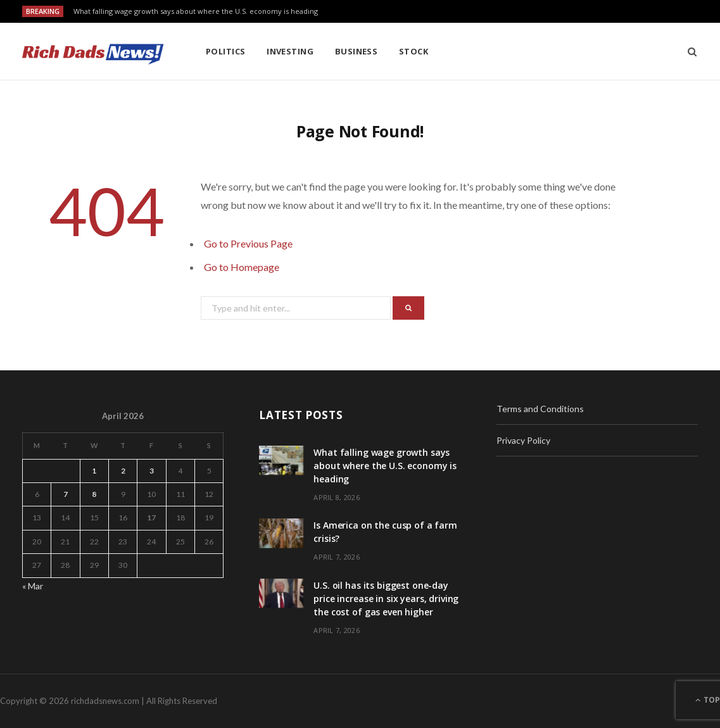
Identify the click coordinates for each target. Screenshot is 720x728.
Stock (414, 51)
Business (357, 51)
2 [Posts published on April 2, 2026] (123, 471)
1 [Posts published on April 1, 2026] (94, 471)
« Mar (33, 586)
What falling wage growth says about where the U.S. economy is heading (196, 11)
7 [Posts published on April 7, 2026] (66, 494)
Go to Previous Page (248, 243)
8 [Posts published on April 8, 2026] (94, 494)
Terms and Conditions (540, 409)
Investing (290, 51)
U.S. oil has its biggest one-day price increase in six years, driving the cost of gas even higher (386, 599)
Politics (226, 51)
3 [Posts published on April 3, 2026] (152, 471)
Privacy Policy (523, 440)
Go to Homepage (242, 267)
